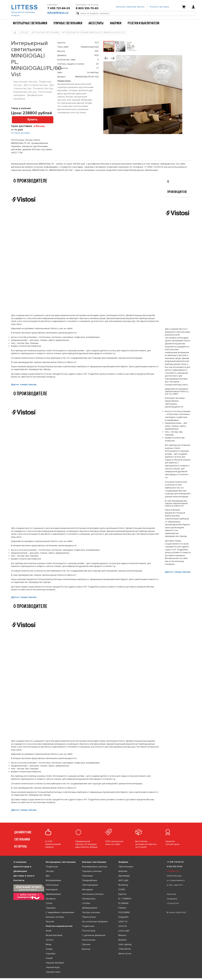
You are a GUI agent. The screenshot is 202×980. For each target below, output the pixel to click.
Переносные (89, 917)
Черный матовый (55, 963)
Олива (49, 949)
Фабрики (116, 23)
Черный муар (53, 967)
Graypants (123, 917)
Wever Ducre (125, 954)
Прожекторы (89, 899)
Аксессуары (96, 23)
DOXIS (122, 889)
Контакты (19, 880)
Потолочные (89, 931)
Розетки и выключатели (143, 23)
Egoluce (122, 894)
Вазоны (86, 949)
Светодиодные (90, 885)
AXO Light (123, 880)
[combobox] (40, 126)
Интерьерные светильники (30, 23)
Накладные (52, 889)
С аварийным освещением (60, 912)
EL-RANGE (123, 903)
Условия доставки (21, 133)
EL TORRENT (125, 899)
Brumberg (123, 885)
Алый (49, 931)
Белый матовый (54, 935)
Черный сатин (53, 972)
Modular (122, 940)
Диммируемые (53, 894)
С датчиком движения (94, 935)
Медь (49, 944)
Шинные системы (55, 917)
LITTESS (24, 7)
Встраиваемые (53, 880)
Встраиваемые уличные (95, 867)
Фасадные (88, 889)
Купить (33, 120)
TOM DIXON (125, 949)
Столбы (86, 903)
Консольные (89, 940)
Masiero (122, 935)
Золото (50, 940)
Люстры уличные (91, 912)
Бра (48, 876)
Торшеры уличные (92, 871)
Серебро (51, 954)
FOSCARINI (124, 912)
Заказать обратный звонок (130, 7)
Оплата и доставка (159, 7)
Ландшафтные (90, 880)
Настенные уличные (93, 894)
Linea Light (124, 931)
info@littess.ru (58, 13)
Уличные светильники (68, 23)
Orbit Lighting (125, 944)
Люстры (50, 871)
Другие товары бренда (24, 384)
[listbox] (101, 978)
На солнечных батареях (95, 922)
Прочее (50, 922)
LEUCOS (123, 926)
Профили (51, 899)
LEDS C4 (123, 922)
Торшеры (51, 908)
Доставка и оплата (24, 876)
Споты (49, 903)
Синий (49, 958)
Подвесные (52, 867)
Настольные (52, 885)
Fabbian (122, 908)
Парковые (88, 876)
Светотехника (126, 867)
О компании (20, 862)
